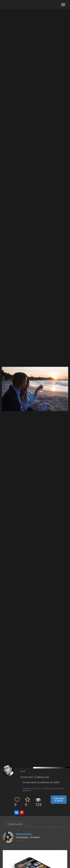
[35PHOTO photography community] (17, 5)
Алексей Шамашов (35, 777)
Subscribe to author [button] (59, 800)
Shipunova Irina (24, 834)
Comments (15, 824)
